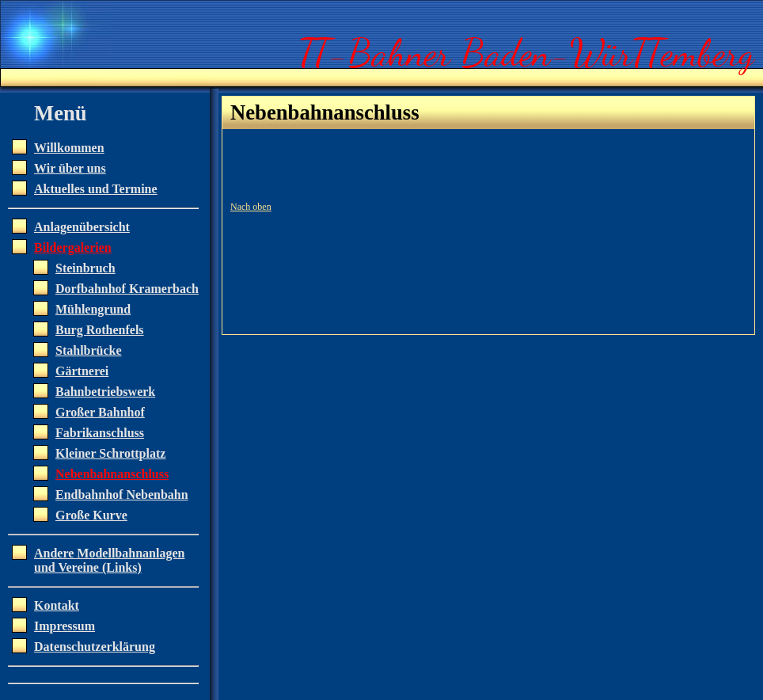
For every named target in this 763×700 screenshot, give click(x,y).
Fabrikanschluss (100, 433)
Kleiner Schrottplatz (110, 453)
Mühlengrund (93, 309)
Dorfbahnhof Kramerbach (127, 289)
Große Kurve (91, 515)
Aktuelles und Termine (96, 189)
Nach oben (251, 207)
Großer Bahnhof (100, 412)
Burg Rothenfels (100, 330)
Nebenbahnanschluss (112, 474)
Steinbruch (85, 268)
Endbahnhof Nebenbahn (122, 495)
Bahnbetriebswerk (105, 392)
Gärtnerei (82, 371)
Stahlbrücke (89, 350)
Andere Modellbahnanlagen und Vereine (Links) (109, 560)
